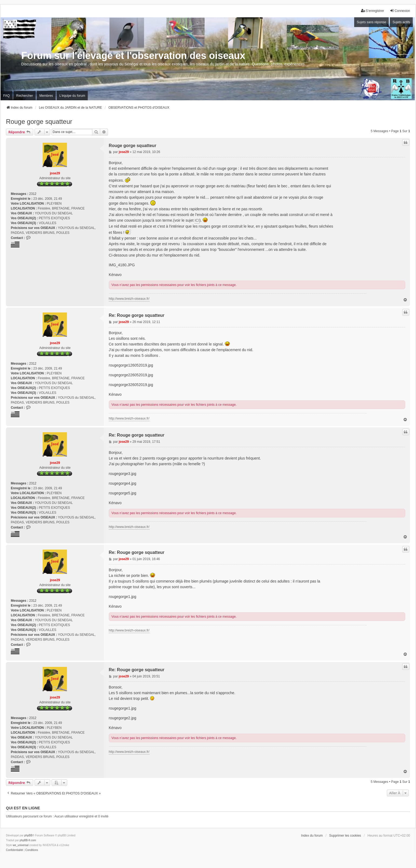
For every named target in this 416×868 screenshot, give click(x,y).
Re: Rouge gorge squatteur (137, 315)
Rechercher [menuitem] (25, 96)
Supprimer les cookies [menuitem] (345, 836)
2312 (33, 194)
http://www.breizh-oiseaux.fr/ (129, 299)
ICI (197, 220)
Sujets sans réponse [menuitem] (372, 22)
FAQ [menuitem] (6, 96)
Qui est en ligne (23, 808)
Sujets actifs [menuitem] (401, 22)
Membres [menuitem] (46, 96)
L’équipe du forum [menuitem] (72, 96)
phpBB (28, 835)
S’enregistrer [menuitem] (373, 11)
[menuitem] (14, 850)
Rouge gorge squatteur (39, 122)
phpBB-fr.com (28, 840)
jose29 (55, 173)
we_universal (21, 845)
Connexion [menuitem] (400, 11)
